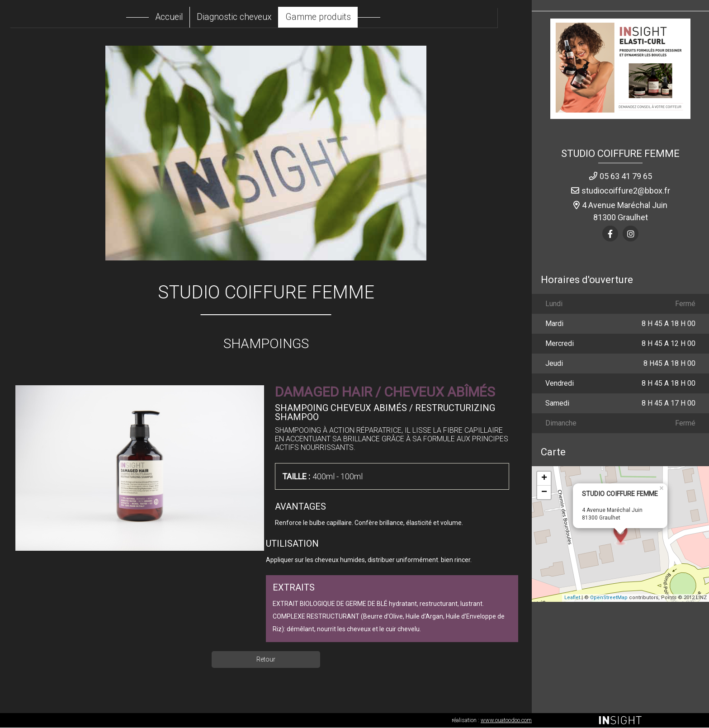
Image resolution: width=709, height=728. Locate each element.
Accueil (180, 17)
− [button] (544, 492)
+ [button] (544, 478)
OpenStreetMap (609, 598)
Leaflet (572, 598)
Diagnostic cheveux (248, 17)
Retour (266, 660)
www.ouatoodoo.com (506, 721)
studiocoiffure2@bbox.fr (626, 191)
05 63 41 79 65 (626, 177)
